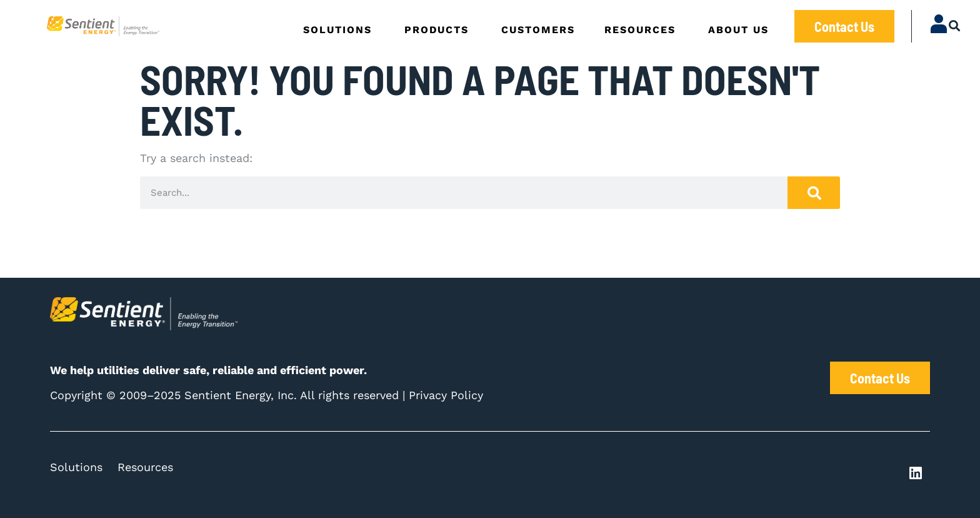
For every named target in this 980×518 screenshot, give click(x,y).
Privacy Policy (446, 395)
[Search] (814, 193)
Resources (145, 467)
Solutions (76, 467)
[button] (955, 25)
